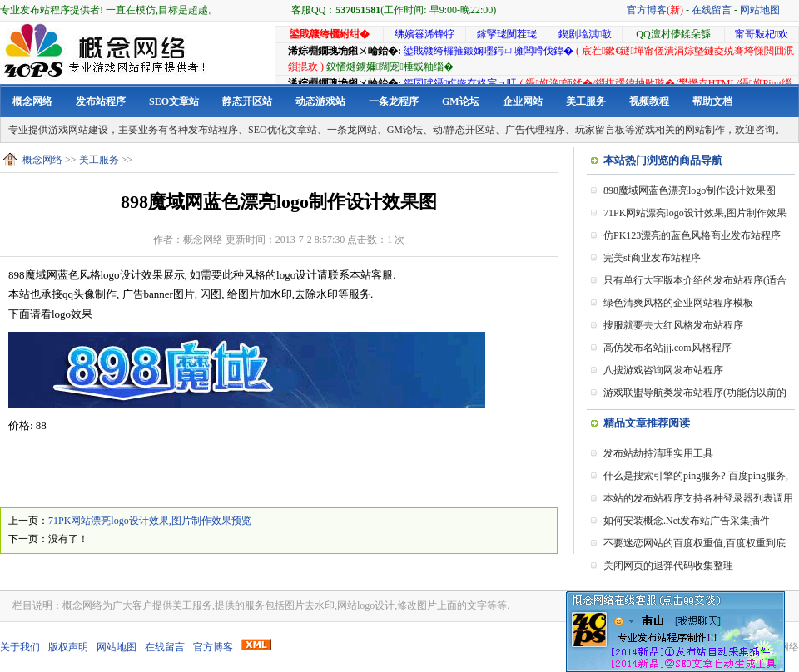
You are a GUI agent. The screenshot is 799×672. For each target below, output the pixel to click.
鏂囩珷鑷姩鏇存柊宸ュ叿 (460, 83)
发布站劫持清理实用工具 (658, 453)
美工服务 (586, 101)
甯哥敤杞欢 (762, 34)
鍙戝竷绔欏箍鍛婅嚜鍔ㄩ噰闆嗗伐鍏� (489, 51)
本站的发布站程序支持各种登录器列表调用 (698, 498)
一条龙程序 (394, 101)
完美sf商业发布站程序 (652, 258)
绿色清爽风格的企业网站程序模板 (678, 303)
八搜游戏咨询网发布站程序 (663, 370)
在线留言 (712, 10)
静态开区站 (247, 101)
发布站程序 (101, 101)
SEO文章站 (174, 101)
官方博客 (655, 10)
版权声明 (68, 647)
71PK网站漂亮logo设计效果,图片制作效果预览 (150, 521)
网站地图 (760, 10)
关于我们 (20, 647)
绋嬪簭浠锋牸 (424, 34)
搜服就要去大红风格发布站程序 (673, 325)
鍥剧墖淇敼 (585, 34)
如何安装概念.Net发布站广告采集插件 (687, 521)
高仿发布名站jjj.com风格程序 (667, 348)
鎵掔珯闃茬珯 (507, 34)
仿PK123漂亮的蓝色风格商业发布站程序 (692, 235)
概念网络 (32, 101)
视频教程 (649, 101)
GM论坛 (461, 101)
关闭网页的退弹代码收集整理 (668, 566)
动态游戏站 (320, 101)
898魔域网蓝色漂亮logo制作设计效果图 (690, 190)
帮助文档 (712, 101)
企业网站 (523, 101)
